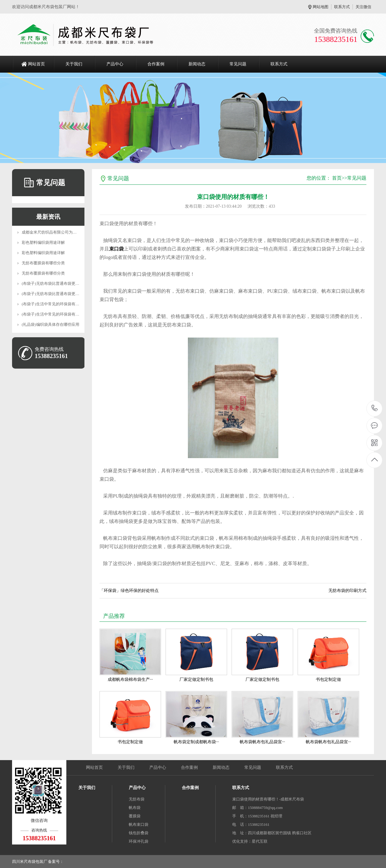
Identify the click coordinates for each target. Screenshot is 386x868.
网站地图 (321, 7)
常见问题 (238, 64)
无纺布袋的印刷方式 (347, 591)
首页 (337, 178)
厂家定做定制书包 (196, 679)
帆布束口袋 (139, 824)
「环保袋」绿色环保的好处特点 (129, 591)
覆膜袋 (135, 816)
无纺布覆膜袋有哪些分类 (43, 263)
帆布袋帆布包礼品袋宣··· (263, 742)
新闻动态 (197, 64)
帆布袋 (135, 808)
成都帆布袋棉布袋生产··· (130, 679)
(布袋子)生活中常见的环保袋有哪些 (52, 304)
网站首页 (36, 64)
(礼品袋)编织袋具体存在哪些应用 (51, 324)
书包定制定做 (328, 679)
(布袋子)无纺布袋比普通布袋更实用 (52, 283)
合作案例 (156, 64)
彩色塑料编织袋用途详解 (43, 242)
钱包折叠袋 (139, 833)
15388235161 (375, 408)
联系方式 (342, 7)
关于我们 (74, 64)
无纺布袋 (137, 799)
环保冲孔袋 (139, 841)
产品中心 (115, 64)
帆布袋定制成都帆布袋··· (196, 742)
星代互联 (260, 841)
